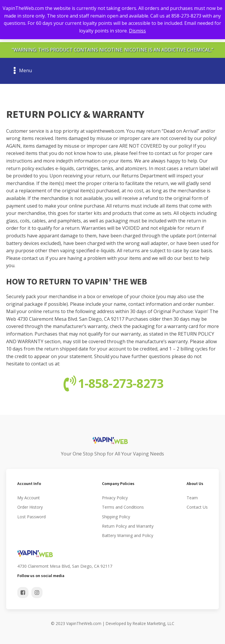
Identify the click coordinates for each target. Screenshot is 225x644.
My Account (29, 498)
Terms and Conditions (123, 507)
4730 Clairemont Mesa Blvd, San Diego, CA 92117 (65, 566)
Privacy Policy (115, 498)
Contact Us (197, 507)
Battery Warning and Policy (128, 535)
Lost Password (31, 517)
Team (192, 498)
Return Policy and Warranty (128, 526)
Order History (30, 507)
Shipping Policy (116, 517)
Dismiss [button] (137, 31)
